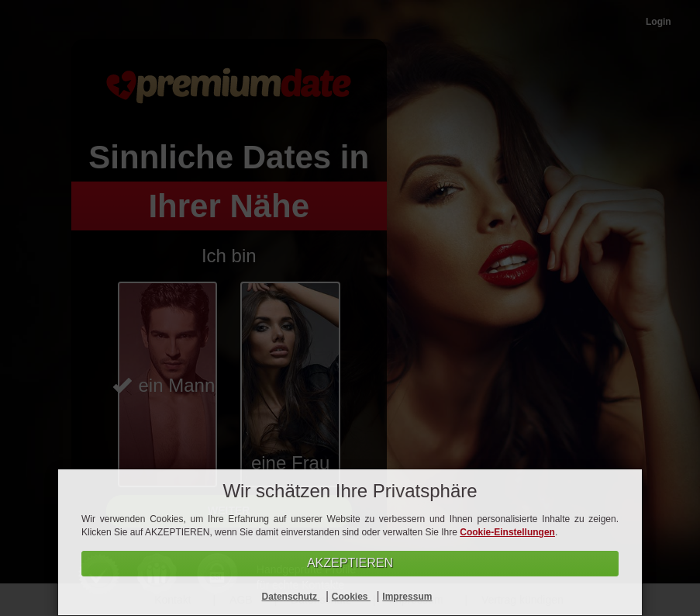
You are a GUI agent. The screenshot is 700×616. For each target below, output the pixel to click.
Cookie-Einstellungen (507, 532)
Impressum (407, 597)
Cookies (351, 597)
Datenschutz (291, 597)
